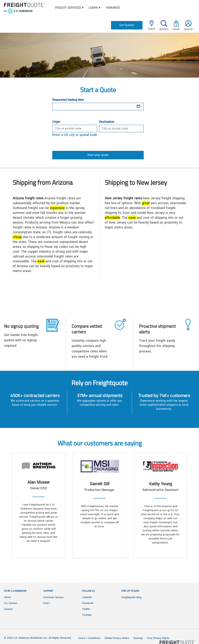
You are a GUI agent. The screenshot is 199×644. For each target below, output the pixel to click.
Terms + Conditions (89, 638)
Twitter (86, 609)
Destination (107, 122)
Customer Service (53, 597)
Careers (8, 609)
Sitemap (138, 638)
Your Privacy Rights (158, 638)
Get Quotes (127, 25)
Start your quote (98, 155)
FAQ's (47, 603)
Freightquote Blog (131, 597)
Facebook (88, 603)
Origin (56, 122)
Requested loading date (68, 100)
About (7, 597)
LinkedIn (87, 597)
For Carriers (11, 603)
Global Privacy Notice (117, 638)
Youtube (87, 615)
